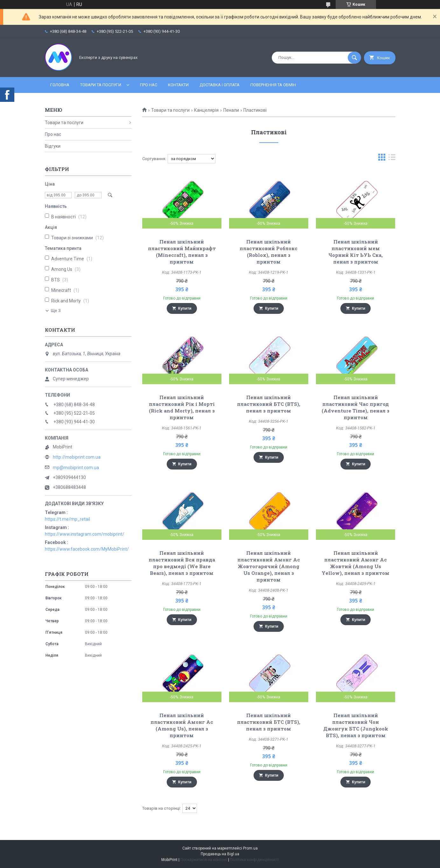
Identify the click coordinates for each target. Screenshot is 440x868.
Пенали (231, 110)
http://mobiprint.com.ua (77, 457)
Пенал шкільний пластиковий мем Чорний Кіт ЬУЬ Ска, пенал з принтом (356, 252)
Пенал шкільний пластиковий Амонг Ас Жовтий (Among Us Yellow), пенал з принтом (356, 563)
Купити (185, 308)
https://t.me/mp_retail (67, 519)
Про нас (149, 85)
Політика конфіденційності (254, 860)
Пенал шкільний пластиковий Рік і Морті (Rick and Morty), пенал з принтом (182, 407)
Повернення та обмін (273, 85)
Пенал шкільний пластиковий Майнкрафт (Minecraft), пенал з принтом (182, 252)
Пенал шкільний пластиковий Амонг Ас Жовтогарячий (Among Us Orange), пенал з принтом (269, 566)
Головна (60, 85)
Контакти (178, 85)
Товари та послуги (101, 85)
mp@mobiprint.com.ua (76, 468)
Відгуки (53, 146)
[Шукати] (354, 58)
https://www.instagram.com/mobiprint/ (85, 534)
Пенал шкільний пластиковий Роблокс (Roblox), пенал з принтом (269, 252)
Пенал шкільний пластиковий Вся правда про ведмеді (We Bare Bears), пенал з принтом (182, 563)
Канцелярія (206, 110)
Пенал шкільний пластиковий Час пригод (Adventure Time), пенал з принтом (356, 407)
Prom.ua (250, 848)
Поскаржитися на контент (204, 860)
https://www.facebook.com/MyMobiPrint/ (87, 549)
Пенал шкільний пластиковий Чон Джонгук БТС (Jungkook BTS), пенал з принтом (356, 725)
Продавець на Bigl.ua (220, 854)
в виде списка (392, 159)
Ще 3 (56, 311)
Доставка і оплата (220, 85)
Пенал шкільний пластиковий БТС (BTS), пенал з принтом (269, 404)
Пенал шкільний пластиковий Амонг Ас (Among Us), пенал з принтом (182, 725)
